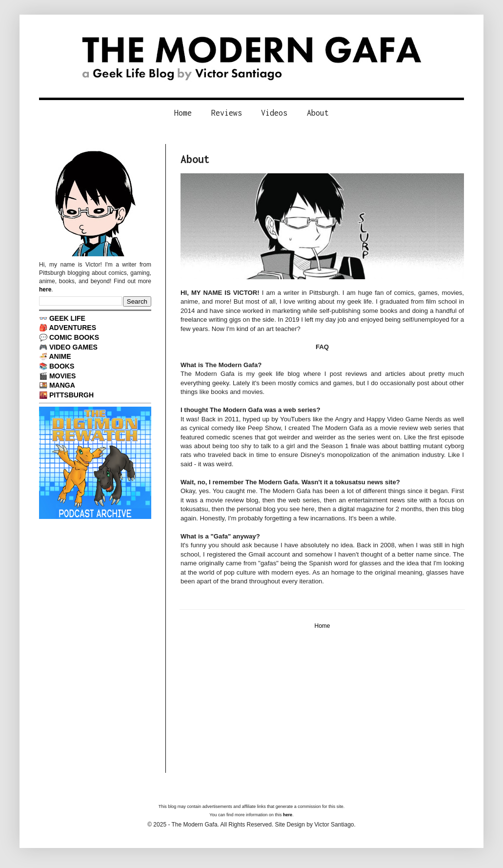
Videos (274, 113)
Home (183, 113)
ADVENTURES (72, 328)
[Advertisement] (322, 704)
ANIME (60, 356)
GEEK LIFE (67, 318)
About (318, 113)
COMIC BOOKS (74, 337)
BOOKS (62, 366)
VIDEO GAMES (73, 347)
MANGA (62, 385)
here (45, 289)
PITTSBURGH (71, 395)
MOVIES (63, 376)
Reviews (227, 113)
